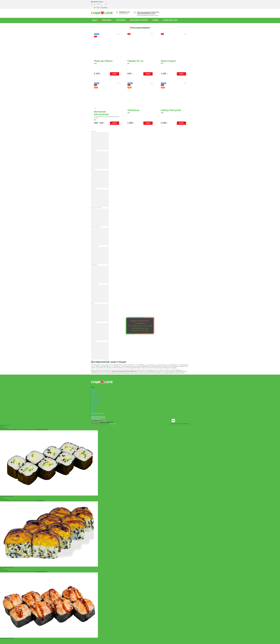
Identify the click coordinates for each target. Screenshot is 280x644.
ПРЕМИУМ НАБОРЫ (96, 392)
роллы (167, 365)
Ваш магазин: (95, 2)
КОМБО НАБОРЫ (96, 401)
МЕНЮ (95, 20)
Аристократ (168, 61)
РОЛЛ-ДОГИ (94, 405)
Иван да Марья (103, 61)
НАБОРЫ (93, 390)
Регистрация (104, 7)
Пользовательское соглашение (98, 418)
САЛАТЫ (93, 408)
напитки (111, 366)
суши (178, 365)
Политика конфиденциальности (98, 416)
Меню (93, 411)
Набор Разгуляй (171, 110)
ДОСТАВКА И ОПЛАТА (139, 20)
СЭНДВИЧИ (94, 403)
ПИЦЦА (93, 398)
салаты (93, 366)
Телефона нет (124, 12)
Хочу (115, 74)
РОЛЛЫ (93, 395)
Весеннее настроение (101, 113)
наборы (156, 365)
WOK (100, 366)
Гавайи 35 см (135, 61)
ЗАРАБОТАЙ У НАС (170, 20)
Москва (101, 2)
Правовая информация (96, 419)
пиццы (146, 365)
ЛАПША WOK (95, 402)
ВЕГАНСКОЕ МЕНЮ (96, 399)
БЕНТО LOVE (95, 393)
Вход (98, 7)
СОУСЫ (93, 409)
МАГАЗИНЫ (121, 20)
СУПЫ (93, 406)
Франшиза (94, 412)
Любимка (133, 110)
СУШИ (93, 396)
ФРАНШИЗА (107, 20)
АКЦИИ (155, 20)
